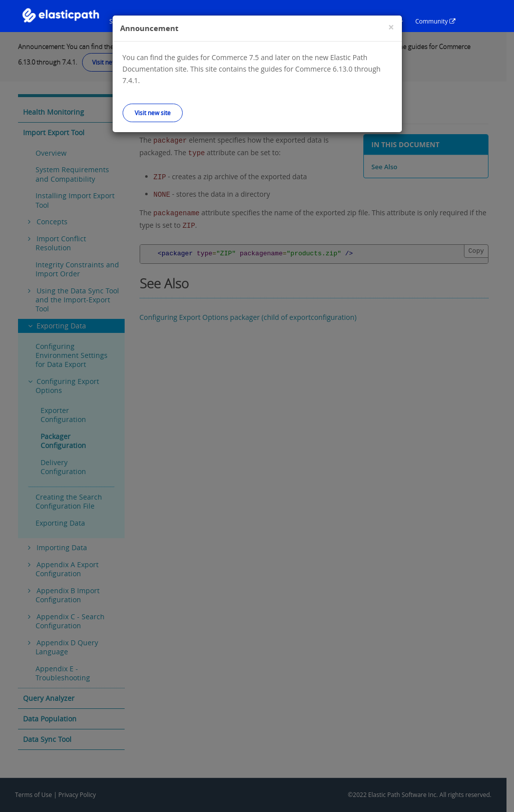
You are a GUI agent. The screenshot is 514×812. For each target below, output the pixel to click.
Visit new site (153, 113)
